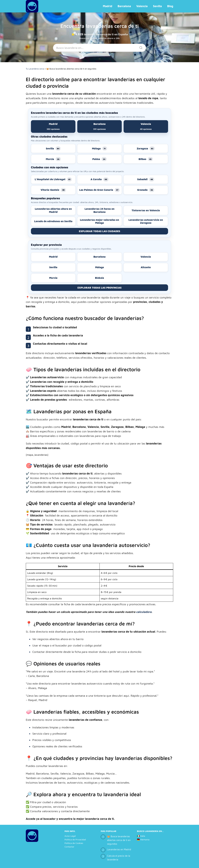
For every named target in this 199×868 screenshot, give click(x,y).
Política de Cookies (74, 843)
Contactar (69, 847)
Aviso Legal (70, 836)
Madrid (107, 6)
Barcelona (124, 6)
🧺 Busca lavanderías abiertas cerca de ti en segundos (119, 840)
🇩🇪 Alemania (143, 839)
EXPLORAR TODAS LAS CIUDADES (99, 231)
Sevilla (157, 6)
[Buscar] (140, 47)
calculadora (144, 612)
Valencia (142, 6)
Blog (170, 6)
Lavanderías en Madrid (119, 849)
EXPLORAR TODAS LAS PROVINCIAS (99, 288)
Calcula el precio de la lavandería (119, 858)
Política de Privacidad (75, 839)
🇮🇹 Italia (141, 836)
